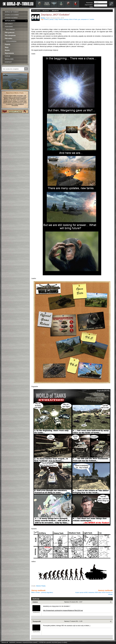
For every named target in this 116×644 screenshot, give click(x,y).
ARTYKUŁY (9, 24)
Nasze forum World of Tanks (15, 93)
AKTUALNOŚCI (16, 21)
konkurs (47, 19)
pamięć (52, 19)
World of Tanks (41, 586)
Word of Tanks (73, 19)
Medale (7, 50)
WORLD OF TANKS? (12, 12)
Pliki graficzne (10, 33)
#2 (111, 621)
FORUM (7, 56)
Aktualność (55, 11)
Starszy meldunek (42, 591)
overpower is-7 (85, 19)
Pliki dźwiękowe (10, 36)
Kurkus (43, 18)
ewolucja (66, 19)
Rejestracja (89, 3)
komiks (92, 19)
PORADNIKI (9, 27)
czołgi (56, 19)
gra (79, 19)
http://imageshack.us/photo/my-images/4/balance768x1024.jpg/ (63, 610)
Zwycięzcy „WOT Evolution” (55, 15)
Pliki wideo (9, 38)
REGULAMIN (9, 59)
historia (61, 19)
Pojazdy (8, 44)
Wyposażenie (9, 53)
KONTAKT (8, 62)
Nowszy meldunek (94, 592)
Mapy (7, 47)
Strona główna (36, 11)
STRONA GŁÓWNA (11, 18)
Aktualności (46, 11)
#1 (111, 602)
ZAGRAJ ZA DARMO (12, 15)
